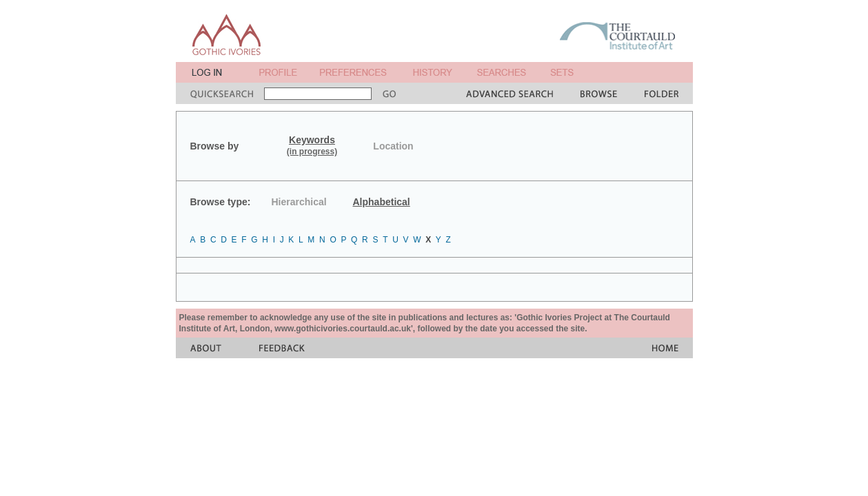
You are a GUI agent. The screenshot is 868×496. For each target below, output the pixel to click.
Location (393, 146)
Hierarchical (299, 202)
